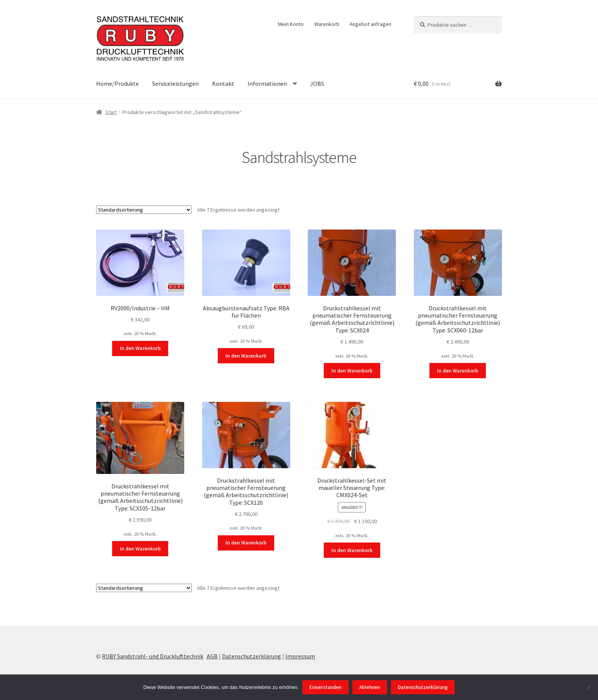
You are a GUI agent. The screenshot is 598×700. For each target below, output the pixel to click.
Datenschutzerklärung (252, 656)
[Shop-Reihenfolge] (144, 210)
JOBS (317, 83)
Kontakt (223, 83)
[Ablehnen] (588, 687)
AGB (212, 656)
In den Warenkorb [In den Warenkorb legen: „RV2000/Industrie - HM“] (140, 348)
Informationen (267, 83)
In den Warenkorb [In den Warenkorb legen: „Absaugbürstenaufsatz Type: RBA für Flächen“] (246, 356)
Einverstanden (325, 687)
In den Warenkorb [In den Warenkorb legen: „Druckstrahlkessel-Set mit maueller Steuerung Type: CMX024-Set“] (352, 550)
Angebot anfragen (371, 24)
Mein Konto (291, 24)
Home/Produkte (117, 83)
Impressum (300, 656)
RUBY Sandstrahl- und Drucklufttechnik (153, 656)
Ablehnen (370, 687)
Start (111, 112)
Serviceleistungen (175, 83)
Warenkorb (327, 24)
